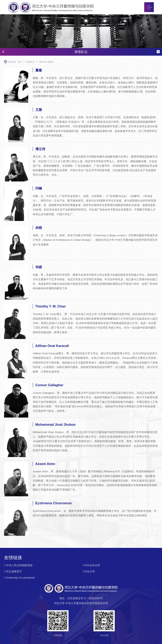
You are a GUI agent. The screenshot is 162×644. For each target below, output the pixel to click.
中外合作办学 (92, 565)
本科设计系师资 (46, 62)
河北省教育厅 (14, 571)
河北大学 (90, 571)
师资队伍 (30, 62)
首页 (20, 62)
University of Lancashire (20, 578)
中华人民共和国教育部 (19, 565)
